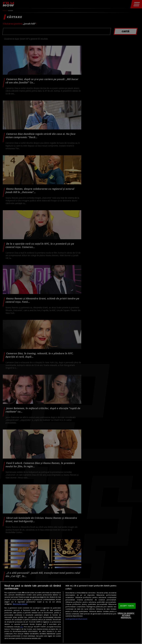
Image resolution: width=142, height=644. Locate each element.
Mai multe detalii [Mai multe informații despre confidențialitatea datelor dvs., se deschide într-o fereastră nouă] (20, 604)
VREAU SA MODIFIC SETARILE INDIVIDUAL (126, 615)
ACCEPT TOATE (127, 606)
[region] (71, 613)
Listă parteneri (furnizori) (76, 619)
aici (22, 627)
